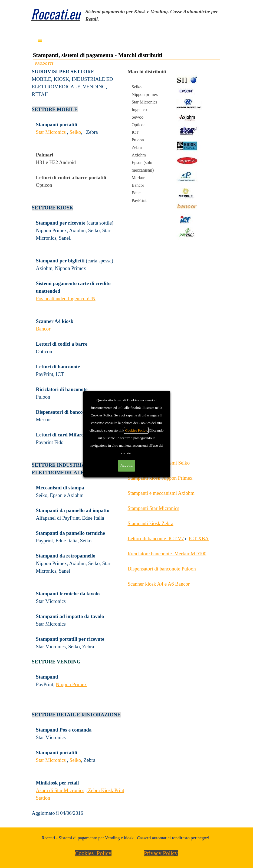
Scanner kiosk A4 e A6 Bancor (159, 584)
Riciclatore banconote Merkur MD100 (167, 554)
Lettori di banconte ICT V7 (156, 538)
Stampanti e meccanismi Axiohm (161, 493)
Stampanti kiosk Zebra (151, 523)
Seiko (75, 132)
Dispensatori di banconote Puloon (162, 569)
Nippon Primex (71, 684)
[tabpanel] (155, 15)
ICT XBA (199, 538)
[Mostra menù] (40, 40)
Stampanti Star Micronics (154, 508)
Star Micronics (51, 132)
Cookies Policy (93, 853)
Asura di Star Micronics (60, 790)
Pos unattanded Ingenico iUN (66, 298)
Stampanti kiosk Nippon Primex (160, 478)
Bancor (43, 329)
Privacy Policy (161, 853)
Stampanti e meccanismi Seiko (159, 463)
